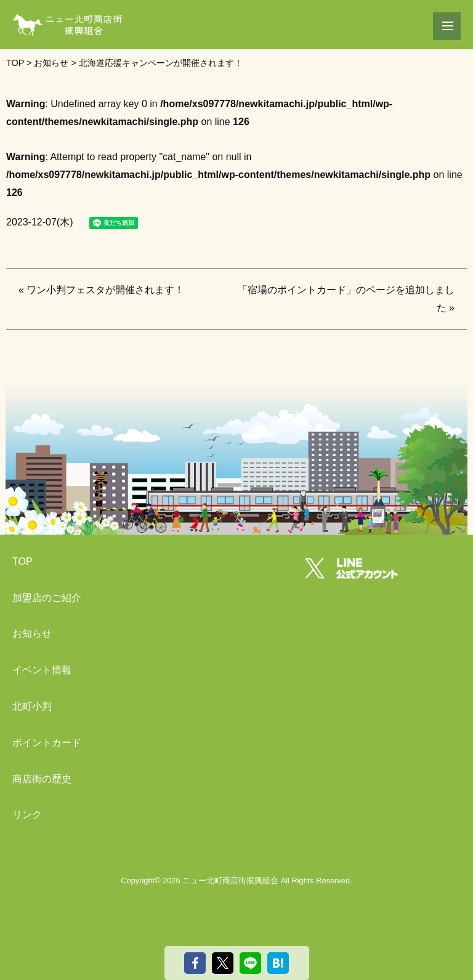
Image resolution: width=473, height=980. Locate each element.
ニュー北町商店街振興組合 (230, 881)
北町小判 (32, 706)
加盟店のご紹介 (47, 598)
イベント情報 (42, 670)
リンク (27, 815)
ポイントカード (47, 743)
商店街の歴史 (42, 779)
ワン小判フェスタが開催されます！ (105, 290)
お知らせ (32, 634)
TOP (22, 561)
